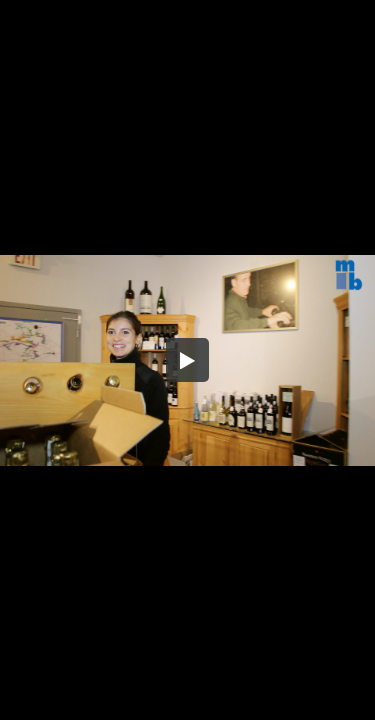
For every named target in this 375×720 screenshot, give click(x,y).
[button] (188, 360)
